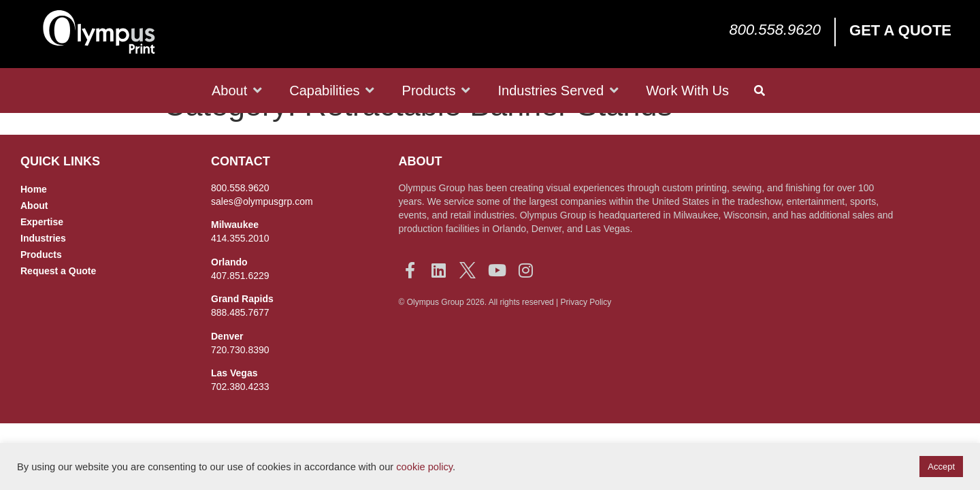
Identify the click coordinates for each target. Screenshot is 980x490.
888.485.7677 (240, 344)
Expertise (42, 253)
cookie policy (424, 467)
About (34, 237)
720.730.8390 (240, 381)
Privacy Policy (586, 333)
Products (41, 286)
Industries (43, 269)
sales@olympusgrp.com (262, 233)
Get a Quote (900, 30)
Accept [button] (941, 467)
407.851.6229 (240, 307)
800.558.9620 (775, 30)
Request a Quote (58, 302)
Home (34, 220)
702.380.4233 (240, 418)
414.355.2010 (240, 269)
